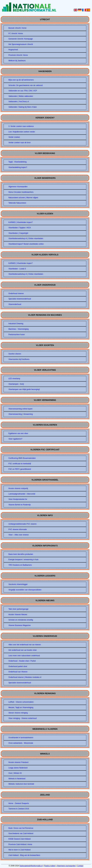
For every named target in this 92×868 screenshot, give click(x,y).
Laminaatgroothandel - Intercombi (22, 494)
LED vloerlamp (14, 379)
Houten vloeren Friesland (18, 762)
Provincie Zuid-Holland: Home (20, 844)
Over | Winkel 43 (15, 773)
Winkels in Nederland (17, 779)
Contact (80, 866)
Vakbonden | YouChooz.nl (19, 102)
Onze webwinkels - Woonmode (21, 743)
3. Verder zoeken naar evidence (21, 126)
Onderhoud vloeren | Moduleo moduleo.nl (25, 677)
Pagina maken (50, 866)
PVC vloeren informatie (18, 529)
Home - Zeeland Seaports (19, 803)
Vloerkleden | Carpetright (18, 233)
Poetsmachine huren (17, 335)
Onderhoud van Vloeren (18, 672)
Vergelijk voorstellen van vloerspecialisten (25, 590)
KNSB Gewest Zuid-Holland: (20, 839)
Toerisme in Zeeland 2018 (19, 809)
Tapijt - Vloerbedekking (17, 162)
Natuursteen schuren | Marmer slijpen (23, 198)
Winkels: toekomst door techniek (21, 784)
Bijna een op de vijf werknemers (21, 80)
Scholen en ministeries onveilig (21, 620)
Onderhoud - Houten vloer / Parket (22, 661)
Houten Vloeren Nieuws (18, 615)
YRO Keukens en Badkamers (20, 565)
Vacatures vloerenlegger (18, 584)
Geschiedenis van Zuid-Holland (21, 833)
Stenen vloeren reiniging (18, 713)
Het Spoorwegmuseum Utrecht (21, 44)
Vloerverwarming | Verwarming (21, 414)
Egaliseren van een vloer (18, 433)
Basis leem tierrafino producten (21, 554)
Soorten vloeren (15, 354)
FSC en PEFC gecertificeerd (20, 469)
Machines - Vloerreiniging (19, 329)
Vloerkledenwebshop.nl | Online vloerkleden (26, 238)
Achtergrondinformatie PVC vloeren (23, 524)
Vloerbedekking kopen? (18, 167)
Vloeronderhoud (15, 304)
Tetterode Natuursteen (17, 203)
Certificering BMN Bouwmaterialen (22, 458)
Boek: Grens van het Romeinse (21, 828)
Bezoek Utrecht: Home (17, 28)
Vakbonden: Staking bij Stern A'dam (23, 107)
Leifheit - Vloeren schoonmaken (21, 702)
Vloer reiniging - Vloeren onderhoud (23, 718)
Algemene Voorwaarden (18, 187)
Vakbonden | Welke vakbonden (21, 96)
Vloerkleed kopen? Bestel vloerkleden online (26, 244)
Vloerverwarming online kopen (20, 409)
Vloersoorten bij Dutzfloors (19, 359)
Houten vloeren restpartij (18, 488)
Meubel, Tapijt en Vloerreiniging (21, 707)
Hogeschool (13, 50)
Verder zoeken (14, 137)
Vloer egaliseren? (15, 439)
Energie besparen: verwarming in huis (23, 560)
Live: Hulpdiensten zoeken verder (22, 132)
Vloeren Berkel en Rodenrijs (20, 505)
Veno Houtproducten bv (18, 499)
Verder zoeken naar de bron (20, 143)
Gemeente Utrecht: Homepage (21, 39)
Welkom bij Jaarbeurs (17, 61)
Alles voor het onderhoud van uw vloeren (25, 645)
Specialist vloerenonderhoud (20, 299)
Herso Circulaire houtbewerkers (21, 192)
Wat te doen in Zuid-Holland (20, 850)
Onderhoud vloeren (16, 293)
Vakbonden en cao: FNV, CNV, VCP (23, 91)
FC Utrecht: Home (16, 33)
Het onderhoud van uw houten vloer (23, 650)
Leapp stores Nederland (18, 768)
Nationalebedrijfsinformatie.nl (31, 866)
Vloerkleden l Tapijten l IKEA (20, 228)
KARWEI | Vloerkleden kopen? (21, 222)
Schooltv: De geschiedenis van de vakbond (26, 85)
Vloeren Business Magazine (20, 625)
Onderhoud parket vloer (18, 666)
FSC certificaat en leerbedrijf (20, 464)
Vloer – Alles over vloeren (19, 535)
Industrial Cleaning (16, 324)
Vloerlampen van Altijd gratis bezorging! (24, 389)
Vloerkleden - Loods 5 (17, 269)
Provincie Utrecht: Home (18, 55)
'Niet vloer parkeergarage (18, 609)
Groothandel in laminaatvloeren (21, 738)
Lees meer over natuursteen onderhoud (24, 656)
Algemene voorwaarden (66, 866)
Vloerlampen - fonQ (16, 384)
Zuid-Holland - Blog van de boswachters (24, 855)
